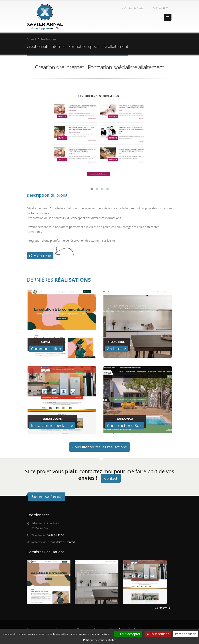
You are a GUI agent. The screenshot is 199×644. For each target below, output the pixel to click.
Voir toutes (162, 608)
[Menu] (168, 17)
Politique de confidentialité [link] (99, 640)
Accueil (31, 39)
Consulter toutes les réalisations (99, 447)
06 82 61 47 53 (161, 8)
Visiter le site (40, 256)
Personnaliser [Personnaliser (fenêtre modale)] (185, 634)
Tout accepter (128, 634)
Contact (111, 478)
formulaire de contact (62, 542)
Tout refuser (158, 634)
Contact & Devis (133, 8)
